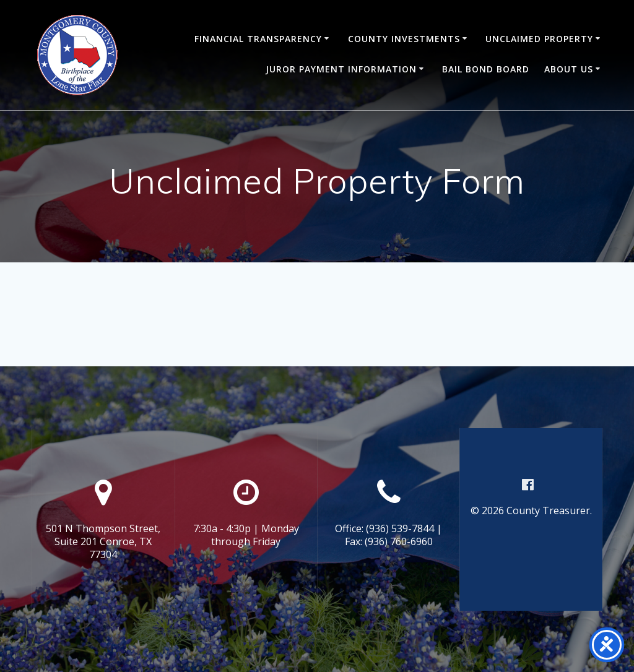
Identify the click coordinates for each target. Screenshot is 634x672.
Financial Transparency (258, 39)
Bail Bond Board (486, 69)
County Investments (404, 39)
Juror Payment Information (341, 69)
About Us (569, 69)
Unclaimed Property (539, 39)
